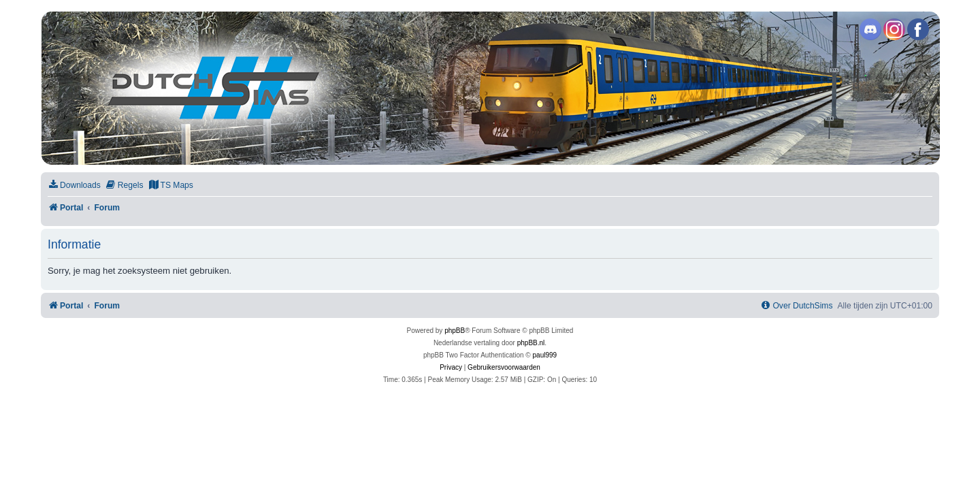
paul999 (545, 355)
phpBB (455, 331)
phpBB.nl (531, 343)
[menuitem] (74, 186)
